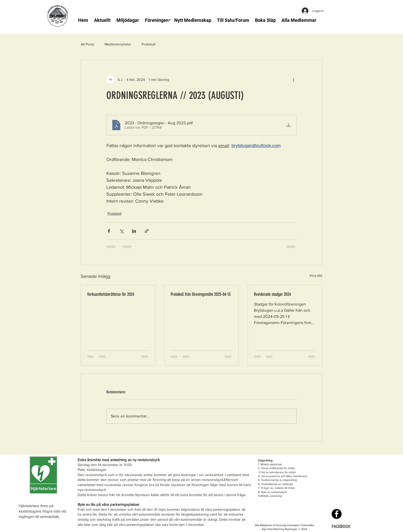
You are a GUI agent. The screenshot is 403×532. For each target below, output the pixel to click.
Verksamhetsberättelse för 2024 (111, 294)
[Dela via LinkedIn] (134, 231)
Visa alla (316, 275)
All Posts (88, 44)
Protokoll (149, 44)
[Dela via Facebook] (109, 231)
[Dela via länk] (147, 231)
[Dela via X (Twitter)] (121, 231)
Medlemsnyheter (118, 44)
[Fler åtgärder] (294, 80)
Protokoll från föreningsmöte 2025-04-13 (201, 294)
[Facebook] (337, 514)
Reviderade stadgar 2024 (272, 294)
